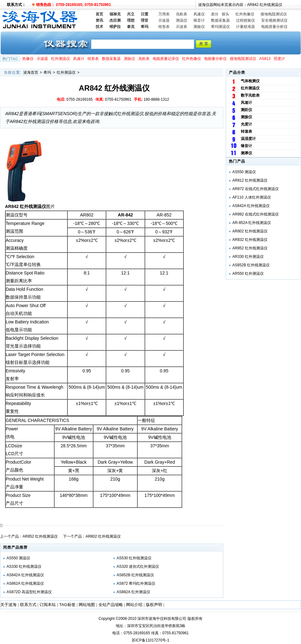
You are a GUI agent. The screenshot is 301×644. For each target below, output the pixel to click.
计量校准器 (246, 27)
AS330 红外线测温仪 (24, 567)
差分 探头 (220, 14)
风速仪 (199, 14)
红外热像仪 (245, 14)
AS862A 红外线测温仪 (25, 583)
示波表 (182, 27)
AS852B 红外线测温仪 (135, 575)
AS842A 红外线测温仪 (25, 575)
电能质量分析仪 (274, 27)
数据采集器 (220, 20)
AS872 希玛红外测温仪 (136, 583)
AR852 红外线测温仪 (40, 536)
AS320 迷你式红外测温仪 (138, 567)
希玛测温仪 (220, 27)
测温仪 (182, 20)
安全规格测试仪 (274, 20)
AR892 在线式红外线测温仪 (256, 214)
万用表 (164, 14)
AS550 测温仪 (18, 558)
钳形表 (164, 27)
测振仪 (199, 27)
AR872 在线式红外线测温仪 (256, 189)
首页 (99, 14)
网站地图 (87, 605)
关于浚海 (8, 605)
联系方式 (28, 605)
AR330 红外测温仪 (248, 257)
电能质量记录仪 (166, 59)
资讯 (99, 20)
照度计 (279, 59)
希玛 (47, 72)
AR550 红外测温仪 (248, 274)
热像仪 (28, 59)
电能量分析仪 (215, 59)
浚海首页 (31, 72)
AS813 (265, 59)
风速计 (79, 59)
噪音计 (199, 20)
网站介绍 (134, 605)
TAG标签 (67, 605)
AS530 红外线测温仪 (134, 558)
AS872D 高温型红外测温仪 (29, 592)
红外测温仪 (61, 59)
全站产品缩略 (111, 605)
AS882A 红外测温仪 (133, 592)
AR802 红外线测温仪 (103, 536)
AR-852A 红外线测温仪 (252, 223)
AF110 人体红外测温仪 (252, 197)
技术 (99, 27)
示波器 (164, 20)
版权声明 (154, 605)
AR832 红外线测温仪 (250, 240)
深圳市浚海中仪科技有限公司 (162, 619)
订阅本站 (48, 605)
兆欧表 (182, 14)
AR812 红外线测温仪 (250, 180)
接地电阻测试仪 (274, 14)
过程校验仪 (246, 20)
